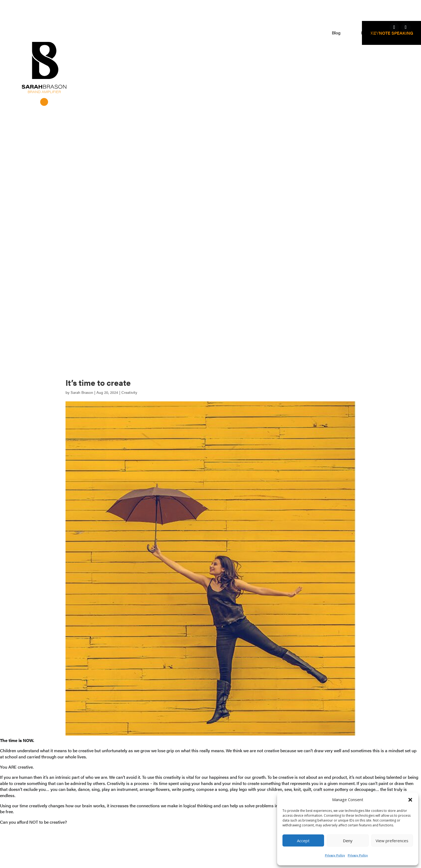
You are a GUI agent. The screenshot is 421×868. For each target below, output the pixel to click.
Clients (305, 33)
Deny (348, 841)
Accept (303, 841)
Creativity (129, 392)
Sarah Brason (82, 392)
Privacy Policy (335, 855)
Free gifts (370, 33)
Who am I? (267, 33)
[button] (410, 800)
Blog (336, 33)
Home (178, 33)
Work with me (218, 33)
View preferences (392, 841)
